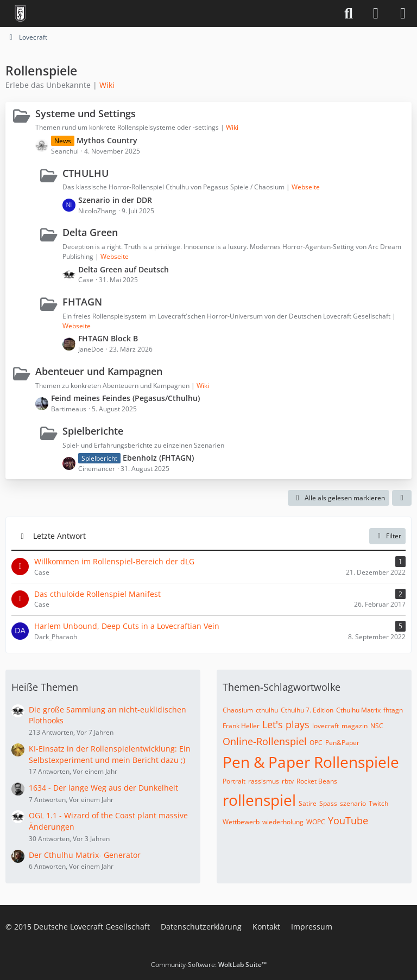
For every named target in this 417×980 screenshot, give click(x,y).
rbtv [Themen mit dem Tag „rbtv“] (288, 781)
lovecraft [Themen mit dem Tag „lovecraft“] (326, 726)
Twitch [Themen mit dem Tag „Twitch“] (378, 803)
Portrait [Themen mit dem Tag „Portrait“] (234, 781)
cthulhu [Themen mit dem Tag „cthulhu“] (267, 710)
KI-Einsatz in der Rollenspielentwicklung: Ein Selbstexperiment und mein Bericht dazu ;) (110, 754)
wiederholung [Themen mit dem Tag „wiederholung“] (283, 822)
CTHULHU (86, 173)
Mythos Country (107, 140)
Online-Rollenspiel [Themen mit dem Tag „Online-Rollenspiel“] (265, 741)
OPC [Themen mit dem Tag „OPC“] (316, 743)
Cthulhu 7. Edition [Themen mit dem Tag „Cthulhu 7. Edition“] (307, 710)
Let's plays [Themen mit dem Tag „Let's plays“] (286, 724)
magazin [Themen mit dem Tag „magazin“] (355, 726)
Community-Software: (209, 965)
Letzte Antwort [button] (59, 536)
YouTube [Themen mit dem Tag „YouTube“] (348, 820)
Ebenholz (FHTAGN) (158, 458)
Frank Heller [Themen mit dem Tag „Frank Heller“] (241, 726)
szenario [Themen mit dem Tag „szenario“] (353, 803)
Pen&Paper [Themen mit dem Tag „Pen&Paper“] (342, 743)
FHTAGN (82, 302)
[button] (402, 498)
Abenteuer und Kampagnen (99, 371)
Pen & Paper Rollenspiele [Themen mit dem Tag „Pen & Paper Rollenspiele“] (311, 762)
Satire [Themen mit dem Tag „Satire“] (308, 803)
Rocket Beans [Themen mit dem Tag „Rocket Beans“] (317, 781)
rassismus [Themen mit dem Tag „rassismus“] (264, 781)
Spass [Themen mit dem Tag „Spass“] (328, 803)
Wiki (107, 85)
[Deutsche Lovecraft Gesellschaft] (20, 14)
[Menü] (403, 14)
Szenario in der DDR (115, 200)
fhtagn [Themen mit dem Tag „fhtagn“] (393, 710)
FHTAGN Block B (108, 338)
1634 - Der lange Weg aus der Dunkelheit (103, 788)
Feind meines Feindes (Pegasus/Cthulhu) (125, 398)
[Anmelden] (376, 14)
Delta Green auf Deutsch (124, 269)
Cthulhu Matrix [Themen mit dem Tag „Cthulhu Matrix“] (358, 710)
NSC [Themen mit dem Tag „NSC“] (377, 726)
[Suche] (349, 14)
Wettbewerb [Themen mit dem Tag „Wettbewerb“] (241, 822)
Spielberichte (93, 431)
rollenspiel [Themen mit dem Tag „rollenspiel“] (259, 800)
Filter (387, 536)
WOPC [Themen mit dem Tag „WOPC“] (316, 822)
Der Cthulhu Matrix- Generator (85, 855)
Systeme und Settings (86, 113)
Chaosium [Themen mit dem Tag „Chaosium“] (238, 710)
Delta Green (90, 232)
